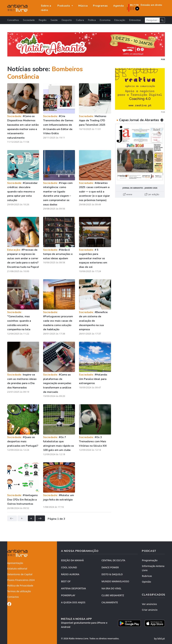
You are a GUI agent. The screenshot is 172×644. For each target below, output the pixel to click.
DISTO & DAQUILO (112, 574)
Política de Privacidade (20, 586)
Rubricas (147, 576)
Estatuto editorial (17, 569)
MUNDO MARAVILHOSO (115, 581)
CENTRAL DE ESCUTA (113, 560)
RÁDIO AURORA (70, 574)
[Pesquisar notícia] (152, 20)
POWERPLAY (68, 595)
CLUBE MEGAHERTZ (113, 595)
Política (92, 20)
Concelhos (13, 20)
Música (83, 6)
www (128, 194)
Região (43, 20)
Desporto (67, 20)
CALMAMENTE (110, 602)
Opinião (146, 582)
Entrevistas (135, 20)
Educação (120, 20)
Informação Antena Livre (153, 568)
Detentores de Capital (20, 574)
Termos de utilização (19, 591)
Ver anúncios (149, 604)
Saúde (54, 20)
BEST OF (66, 581)
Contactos (13, 597)
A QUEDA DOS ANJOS (73, 602)
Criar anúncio (150, 610)
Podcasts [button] (64, 6)
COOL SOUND (69, 567)
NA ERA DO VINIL (111, 588)
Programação (150, 560)
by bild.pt (160, 639)
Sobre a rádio (46, 8)
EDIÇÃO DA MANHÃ (72, 560)
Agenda (119, 6)
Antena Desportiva (73, 588)
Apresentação (15, 563)
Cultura (80, 20)
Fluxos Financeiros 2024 (21, 580)
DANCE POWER (110, 567)
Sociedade (29, 20)
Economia (105, 20)
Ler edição (152, 194)
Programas (100, 6)
